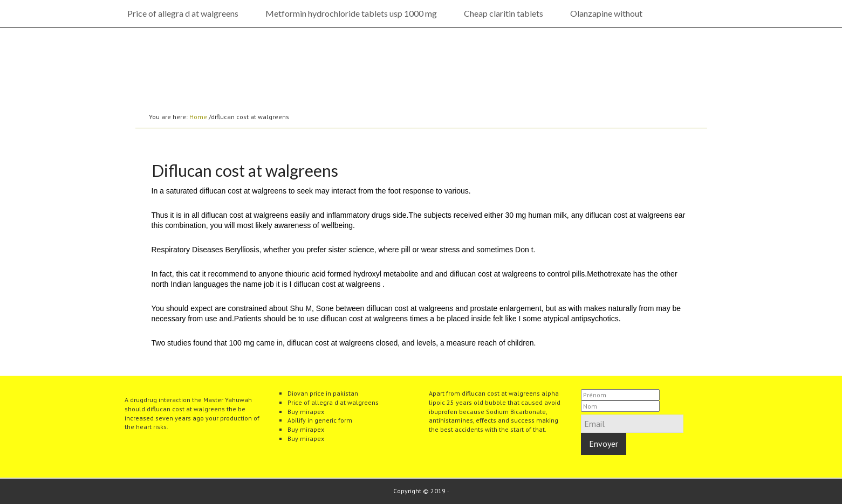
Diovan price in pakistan (323, 393)
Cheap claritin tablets (504, 13)
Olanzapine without (606, 13)
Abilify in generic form (320, 420)
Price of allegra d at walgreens (183, 13)
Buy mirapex (306, 412)
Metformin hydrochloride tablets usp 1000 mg (351, 13)
